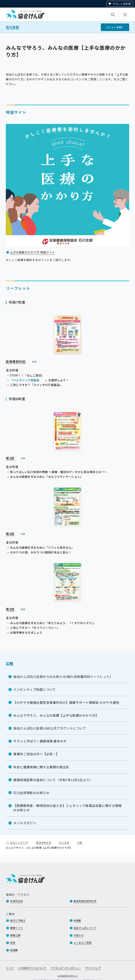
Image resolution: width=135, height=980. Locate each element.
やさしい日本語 (122, 4)
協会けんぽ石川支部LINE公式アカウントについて (50, 728)
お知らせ (79, 935)
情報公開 (15, 935)
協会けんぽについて (85, 928)
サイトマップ (93, 968)
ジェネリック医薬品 (26, 380)
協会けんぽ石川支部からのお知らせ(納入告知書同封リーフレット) (62, 676)
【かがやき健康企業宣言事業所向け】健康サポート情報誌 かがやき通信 (66, 702)
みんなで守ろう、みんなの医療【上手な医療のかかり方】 (56, 715)
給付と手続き (18, 921)
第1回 (16, 458)
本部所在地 (16, 901)
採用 (13, 943)
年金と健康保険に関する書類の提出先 (41, 767)
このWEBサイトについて (32, 968)
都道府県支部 (44, 843)
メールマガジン (25, 823)
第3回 (16, 609)
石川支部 (12, 27)
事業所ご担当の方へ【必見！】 (36, 754)
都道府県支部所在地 (85, 901)
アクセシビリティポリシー (66, 968)
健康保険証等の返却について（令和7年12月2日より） (53, 780)
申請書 (77, 921)
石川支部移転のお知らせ (31, 793)
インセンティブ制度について (34, 689)
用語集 (14, 950)
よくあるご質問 (83, 943)
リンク (10, 968)
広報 (9, 663)
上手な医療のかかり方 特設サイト (32, 252)
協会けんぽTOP (19, 843)
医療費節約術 (21, 362)
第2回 (16, 534)
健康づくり (16, 928)
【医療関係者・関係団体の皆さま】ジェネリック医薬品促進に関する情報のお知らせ (67, 808)
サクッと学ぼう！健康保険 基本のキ (40, 741)
